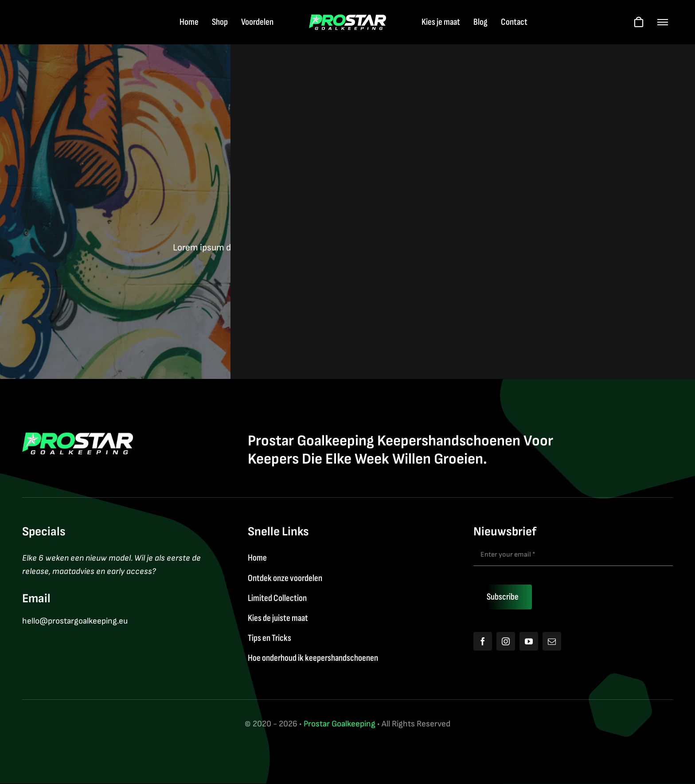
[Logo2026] (348, 19)
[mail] (552, 641)
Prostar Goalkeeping (340, 724)
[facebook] (483, 641)
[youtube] (529, 641)
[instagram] (506, 641)
